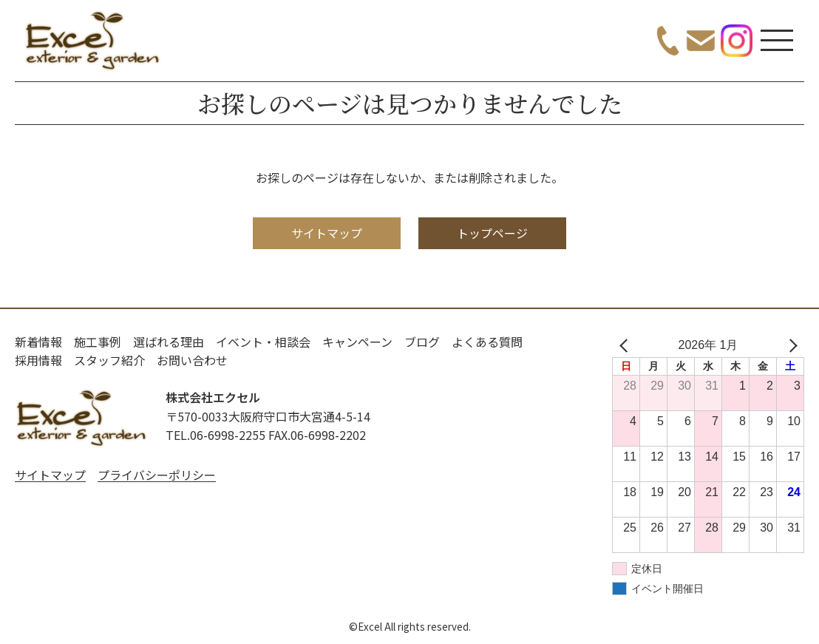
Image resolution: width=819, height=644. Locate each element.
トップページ (492, 233)
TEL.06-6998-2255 (215, 435)
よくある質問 (487, 342)
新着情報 (38, 342)
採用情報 (38, 360)
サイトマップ (327, 233)
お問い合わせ (192, 360)
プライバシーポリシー (157, 475)
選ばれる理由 (169, 342)
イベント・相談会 (263, 342)
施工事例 (98, 342)
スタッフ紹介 (109, 360)
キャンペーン (357, 342)
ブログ (422, 342)
